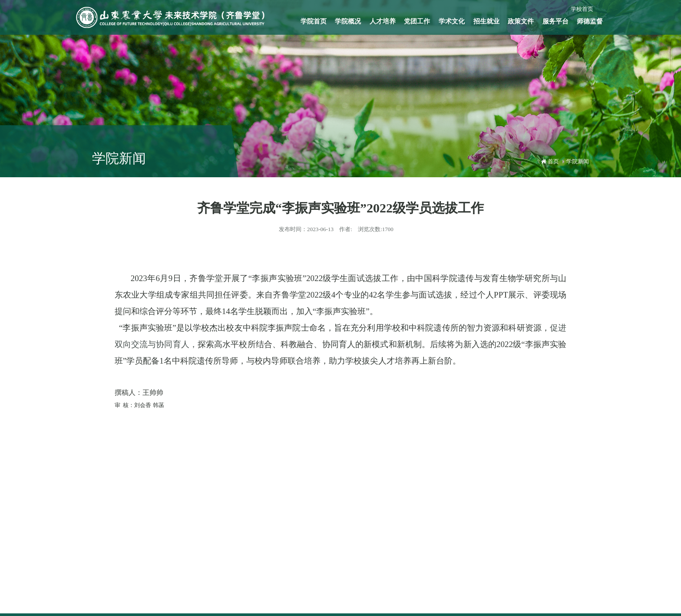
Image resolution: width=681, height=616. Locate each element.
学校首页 (582, 9)
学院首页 (314, 21)
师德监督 (590, 21)
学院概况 (348, 21)
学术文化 (452, 21)
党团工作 (417, 21)
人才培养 (383, 21)
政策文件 (521, 21)
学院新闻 (578, 161)
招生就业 (486, 21)
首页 (553, 161)
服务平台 (555, 21)
